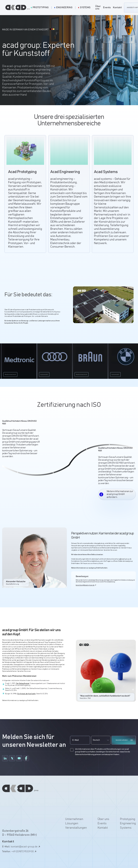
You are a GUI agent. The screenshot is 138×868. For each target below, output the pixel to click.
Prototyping (128, 819)
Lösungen (72, 824)
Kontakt (117, 8)
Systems (126, 828)
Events (107, 8)
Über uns (98, 8)
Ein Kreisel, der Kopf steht (26, 695)
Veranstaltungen (76, 828)
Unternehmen (74, 819)
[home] (18, 8)
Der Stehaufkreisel (23, 685)
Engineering (128, 824)
